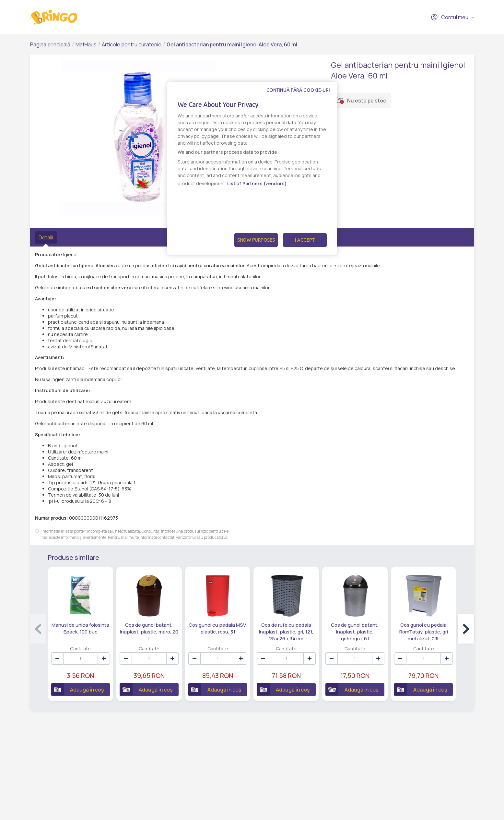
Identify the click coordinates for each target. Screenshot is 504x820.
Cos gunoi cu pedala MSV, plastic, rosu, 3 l (218, 628)
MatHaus (86, 44)
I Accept (305, 240)
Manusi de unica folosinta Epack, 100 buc (80, 628)
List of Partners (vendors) (257, 183)
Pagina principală (50, 44)
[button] (466, 629)
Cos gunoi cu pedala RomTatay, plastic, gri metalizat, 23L (424, 632)
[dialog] (252, 168)
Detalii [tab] (46, 237)
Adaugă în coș (78, 689)
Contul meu (450, 17)
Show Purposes (256, 240)
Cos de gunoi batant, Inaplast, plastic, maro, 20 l (149, 632)
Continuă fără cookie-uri (298, 90)
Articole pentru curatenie (132, 44)
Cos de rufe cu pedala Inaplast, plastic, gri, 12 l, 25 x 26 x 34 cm (286, 632)
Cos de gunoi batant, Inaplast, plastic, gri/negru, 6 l (355, 632)
